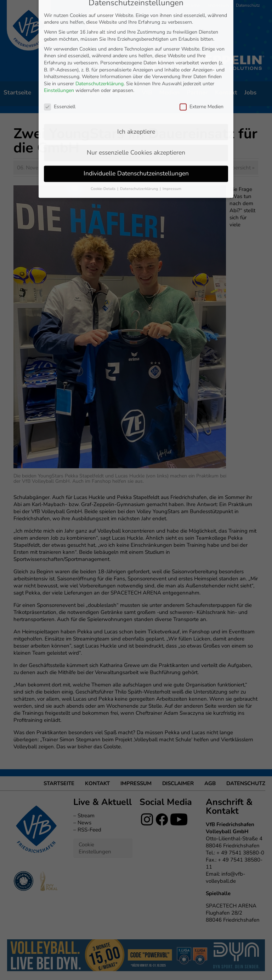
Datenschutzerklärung (100, 15)
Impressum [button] (172, 120)
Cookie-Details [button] (104, 120)
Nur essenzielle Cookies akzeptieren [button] (136, 84)
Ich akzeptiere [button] (136, 63)
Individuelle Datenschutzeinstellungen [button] (136, 105)
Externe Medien (202, 39)
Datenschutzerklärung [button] (140, 120)
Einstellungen (59, 22)
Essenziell (60, 39)
